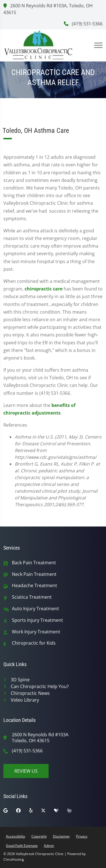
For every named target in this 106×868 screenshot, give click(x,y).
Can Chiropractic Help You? (40, 686)
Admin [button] (49, 846)
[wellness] (73, 812)
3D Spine (20, 680)
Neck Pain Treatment (34, 574)
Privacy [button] (82, 836)
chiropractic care (44, 289)
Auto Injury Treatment (35, 609)
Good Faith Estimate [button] (22, 846)
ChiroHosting (14, 859)
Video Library (25, 700)
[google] (10, 812)
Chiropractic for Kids (34, 643)
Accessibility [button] (16, 836)
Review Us (26, 771)
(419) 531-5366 (83, 24)
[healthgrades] (60, 812)
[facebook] (23, 812)
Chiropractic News (30, 693)
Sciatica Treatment (32, 597)
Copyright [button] (39, 836)
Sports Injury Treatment (37, 620)
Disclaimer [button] (61, 836)
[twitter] (47, 812)
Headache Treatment (34, 586)
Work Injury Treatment (36, 632)
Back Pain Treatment (34, 563)
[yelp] (35, 812)
